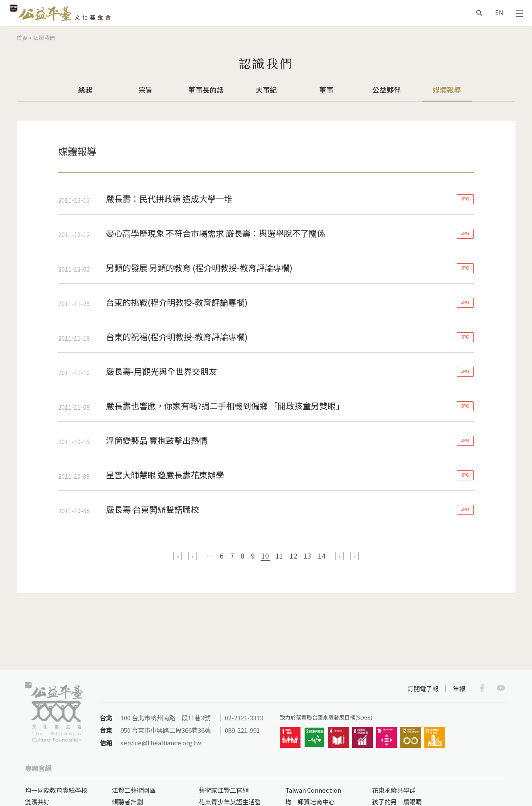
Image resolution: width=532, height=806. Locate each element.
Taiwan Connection (313, 790)
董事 (326, 90)
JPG (465, 199)
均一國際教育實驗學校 (56, 790)
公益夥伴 (387, 90)
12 (293, 556)
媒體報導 (447, 90)
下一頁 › (340, 556)
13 (308, 556)
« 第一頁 (177, 556)
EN (499, 12)
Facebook (482, 688)
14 (322, 556)
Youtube (501, 688)
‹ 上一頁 (192, 556)
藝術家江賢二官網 (224, 790)
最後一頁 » (355, 556)
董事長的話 (206, 90)
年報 (459, 689)
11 (279, 556)
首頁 (22, 38)
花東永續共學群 (394, 790)
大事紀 (266, 90)
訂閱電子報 (423, 689)
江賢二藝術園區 (134, 790)
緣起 (85, 90)
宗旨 (145, 90)
